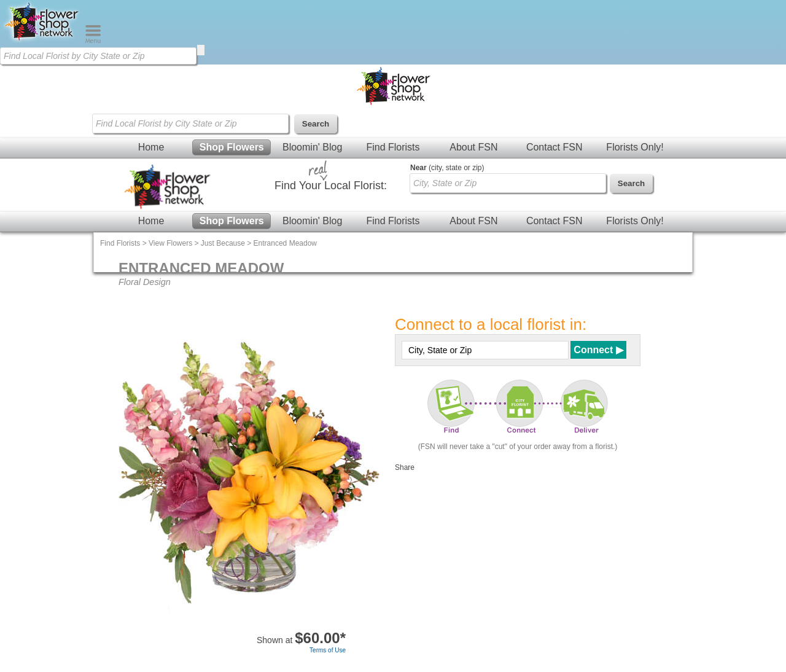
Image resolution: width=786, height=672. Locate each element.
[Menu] (93, 41)
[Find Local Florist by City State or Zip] (98, 56)
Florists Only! (635, 147)
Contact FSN (554, 147)
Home (151, 147)
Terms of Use (328, 650)
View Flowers (170, 243)
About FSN (473, 147)
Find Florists (393, 147)
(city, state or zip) (447, 168)
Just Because (223, 243)
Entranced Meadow (285, 243)
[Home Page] (42, 41)
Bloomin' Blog (312, 147)
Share (405, 467)
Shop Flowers (232, 147)
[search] (201, 50)
